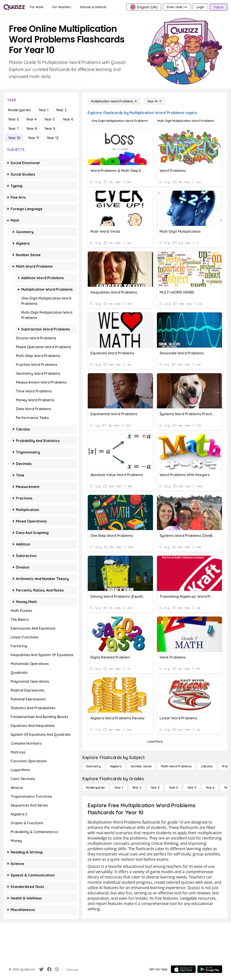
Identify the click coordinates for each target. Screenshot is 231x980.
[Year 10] (154, 101)
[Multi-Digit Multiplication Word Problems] (186, 121)
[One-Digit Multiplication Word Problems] (120, 121)
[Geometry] (93, 766)
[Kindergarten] (95, 788)
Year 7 (13, 129)
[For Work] (37, 7)
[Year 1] (118, 788)
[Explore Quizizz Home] (14, 7)
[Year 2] (137, 788)
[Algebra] (116, 766)
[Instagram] (57, 969)
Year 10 (14, 138)
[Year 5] (192, 788)
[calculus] (207, 766)
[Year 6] (210, 788)
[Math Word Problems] (176, 766)
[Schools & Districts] (93, 7)
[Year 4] (173, 788)
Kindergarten (20, 110)
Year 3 (13, 119)
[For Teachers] (62, 7)
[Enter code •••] (177, 7)
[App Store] (183, 969)
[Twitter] (41, 969)
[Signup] (219, 7)
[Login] (200, 7)
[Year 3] (155, 788)
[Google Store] (210, 969)
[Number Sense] (141, 766)
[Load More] (155, 742)
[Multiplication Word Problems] (114, 101)
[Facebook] (49, 969)
